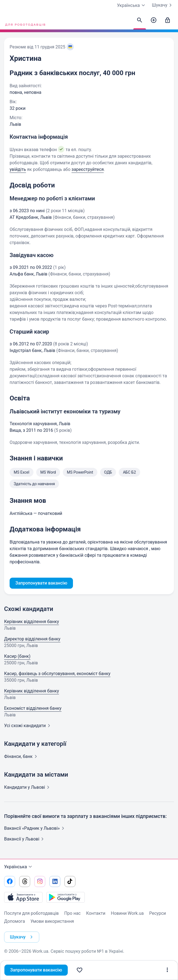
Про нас (72, 913)
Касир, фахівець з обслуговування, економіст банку (57, 674)
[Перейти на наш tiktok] (70, 881)
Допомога (15, 921)
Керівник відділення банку (32, 622)
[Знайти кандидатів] (140, 20)
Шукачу (163, 5)
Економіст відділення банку (33, 708)
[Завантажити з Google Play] (66, 897)
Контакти (96, 913)
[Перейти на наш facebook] (10, 881)
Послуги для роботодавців (31, 913)
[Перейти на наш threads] (25, 881)
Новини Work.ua (127, 913)
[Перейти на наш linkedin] (55, 881)
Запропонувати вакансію (36, 970)
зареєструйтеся (88, 169)
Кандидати (28, 787)
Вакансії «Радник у (35, 828)
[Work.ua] (25, 20)
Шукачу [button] (22, 937)
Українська (19, 867)
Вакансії (25, 839)
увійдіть (18, 169)
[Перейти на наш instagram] (40, 881)
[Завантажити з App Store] (23, 897)
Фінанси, (22, 756)
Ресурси (158, 913)
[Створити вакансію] (154, 20)
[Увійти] (168, 20)
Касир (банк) (17, 656)
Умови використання (52, 921)
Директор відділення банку (32, 639)
